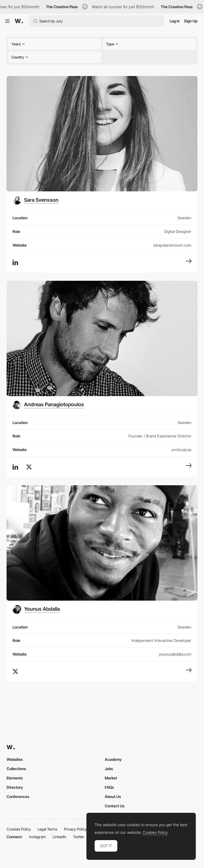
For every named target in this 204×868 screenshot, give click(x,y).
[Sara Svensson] (35, 200)
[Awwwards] (19, 21)
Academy (113, 759)
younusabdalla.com (175, 654)
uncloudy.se (181, 450)
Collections (16, 769)
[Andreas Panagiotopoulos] (48, 405)
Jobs (109, 769)
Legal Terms (47, 829)
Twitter (79, 837)
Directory (15, 787)
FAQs (109, 787)
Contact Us (115, 806)
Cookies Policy (19, 829)
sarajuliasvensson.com (172, 245)
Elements (15, 778)
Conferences (18, 797)
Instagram (38, 837)
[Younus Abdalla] (36, 609)
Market (111, 778)
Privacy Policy (75, 829)
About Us (113, 797)
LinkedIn (59, 837)
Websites (15, 759)
